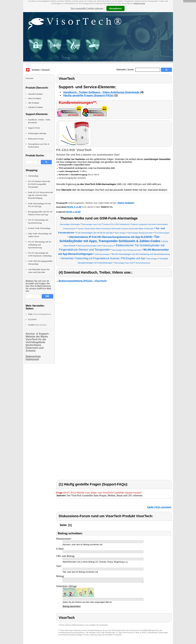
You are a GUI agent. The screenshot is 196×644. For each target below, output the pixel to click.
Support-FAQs (34, 128)
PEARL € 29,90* (73, 212)
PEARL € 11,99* (74, 207)
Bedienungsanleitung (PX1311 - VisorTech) (83, 281)
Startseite (121, 70)
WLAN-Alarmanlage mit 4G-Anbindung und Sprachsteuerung (40, 245)
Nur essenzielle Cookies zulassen (87, 8)
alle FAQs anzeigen (161, 507)
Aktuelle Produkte (35, 94)
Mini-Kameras (37, 325)
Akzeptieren (116, 8)
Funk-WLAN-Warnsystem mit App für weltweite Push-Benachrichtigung (40, 195)
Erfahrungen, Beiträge (37, 133)
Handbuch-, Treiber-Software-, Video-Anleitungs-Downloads (101, 92)
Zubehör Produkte (36, 107)
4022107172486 (93, 207)
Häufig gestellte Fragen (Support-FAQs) (89, 95)
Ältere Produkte (35, 98)
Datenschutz (139, 3)
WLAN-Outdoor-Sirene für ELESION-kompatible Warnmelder (39, 184)
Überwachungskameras (40, 314)
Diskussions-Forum (36, 139)
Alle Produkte (34, 103)
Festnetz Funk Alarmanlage (39, 228)
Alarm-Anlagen (126, 203)
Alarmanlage (33, 176)
